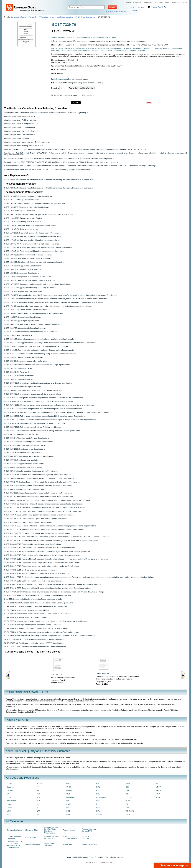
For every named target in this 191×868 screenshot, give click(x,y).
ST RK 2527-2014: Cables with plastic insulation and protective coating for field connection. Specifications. (46, 621)
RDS (98, 794)
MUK (39, 801)
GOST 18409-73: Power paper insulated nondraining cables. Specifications (34, 313)
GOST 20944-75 (102, 674)
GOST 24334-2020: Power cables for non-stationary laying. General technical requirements (40, 354)
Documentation (28, 127)
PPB (68, 815)
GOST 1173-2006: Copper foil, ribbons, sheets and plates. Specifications (33, 233)
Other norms (71, 797)
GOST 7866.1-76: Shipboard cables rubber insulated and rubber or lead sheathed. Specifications (42, 482)
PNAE (69, 804)
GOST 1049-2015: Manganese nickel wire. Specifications (27, 207)
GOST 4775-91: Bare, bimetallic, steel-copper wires (24, 445)
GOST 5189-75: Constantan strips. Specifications (24, 453)
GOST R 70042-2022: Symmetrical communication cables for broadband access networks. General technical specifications (53, 584)
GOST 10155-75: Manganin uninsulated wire (22, 200)
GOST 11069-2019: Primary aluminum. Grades (23, 222)
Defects (25, 138)
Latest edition (59, 166)
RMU (98, 801)
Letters (9, 808)
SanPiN (99, 815)
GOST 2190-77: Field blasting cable (18, 335)
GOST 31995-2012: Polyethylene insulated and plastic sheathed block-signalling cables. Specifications (45, 416)
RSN (98, 808)
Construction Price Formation (14, 837)
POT (68, 811)
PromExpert (9, 153)
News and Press (87, 857)
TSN (128, 815)
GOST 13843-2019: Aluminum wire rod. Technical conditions (28, 255)
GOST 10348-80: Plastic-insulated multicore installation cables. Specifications (35, 204)
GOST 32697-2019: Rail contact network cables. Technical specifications (33, 427)
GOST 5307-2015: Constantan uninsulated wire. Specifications (29, 456)
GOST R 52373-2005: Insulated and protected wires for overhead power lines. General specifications (44, 530)
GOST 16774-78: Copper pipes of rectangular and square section (30, 288)
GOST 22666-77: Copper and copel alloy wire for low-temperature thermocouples (36, 346)
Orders (69, 790)
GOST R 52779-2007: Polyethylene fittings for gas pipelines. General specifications (37, 533)
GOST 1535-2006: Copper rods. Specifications (23, 266)
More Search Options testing (116, 11)
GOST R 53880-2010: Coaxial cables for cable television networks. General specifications (39, 548)
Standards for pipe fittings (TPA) (89, 830)
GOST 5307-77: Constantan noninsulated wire (22, 460)
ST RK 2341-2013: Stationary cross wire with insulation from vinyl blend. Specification (38, 614)
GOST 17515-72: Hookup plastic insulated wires (23, 291)
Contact (184, 3)
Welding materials (29, 120)
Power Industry (69, 830)
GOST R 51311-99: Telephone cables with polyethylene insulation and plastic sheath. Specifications (43, 504)
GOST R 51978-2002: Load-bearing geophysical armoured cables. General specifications (39, 515)
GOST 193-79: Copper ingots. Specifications (22, 321)
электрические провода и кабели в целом (85, 83)
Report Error (89, 95)
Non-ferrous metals (43, 142)
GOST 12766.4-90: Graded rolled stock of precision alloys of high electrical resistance (38, 247)
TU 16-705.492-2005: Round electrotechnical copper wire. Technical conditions (35, 647)
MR (38, 790)
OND (68, 783)
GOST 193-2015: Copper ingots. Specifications (23, 317)
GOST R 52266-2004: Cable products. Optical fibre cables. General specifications (36, 519)
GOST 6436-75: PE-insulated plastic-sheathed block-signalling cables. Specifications (38, 475)
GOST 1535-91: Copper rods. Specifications (22, 273)
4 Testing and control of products (81, 153)
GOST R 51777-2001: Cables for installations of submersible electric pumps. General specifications (43, 511)
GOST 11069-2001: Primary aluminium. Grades (23, 218)
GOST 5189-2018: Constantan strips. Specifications (25, 449)
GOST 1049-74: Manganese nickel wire (20, 211)
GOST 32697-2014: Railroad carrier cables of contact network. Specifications (34, 423)
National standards (12, 162)
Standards (33, 17)
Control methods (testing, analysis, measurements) (69, 170)
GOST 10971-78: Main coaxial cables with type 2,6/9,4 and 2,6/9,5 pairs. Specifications (39, 215)
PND (68, 808)
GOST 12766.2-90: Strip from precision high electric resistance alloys (31, 240)
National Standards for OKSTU (16, 170)
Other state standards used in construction (56, 17)
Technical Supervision (86, 837)
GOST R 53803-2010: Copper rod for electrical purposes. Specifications (32, 544)
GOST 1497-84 (57, 675)
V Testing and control (58, 153)
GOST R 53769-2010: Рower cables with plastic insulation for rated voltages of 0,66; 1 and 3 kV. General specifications (51, 541)
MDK (9, 811)
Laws (9, 804)
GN (8, 794)
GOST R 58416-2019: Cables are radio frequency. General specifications (33, 581)
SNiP (128, 783)
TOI (128, 808)
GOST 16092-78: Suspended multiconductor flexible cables (28, 277)
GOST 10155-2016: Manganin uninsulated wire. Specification (28, 196)
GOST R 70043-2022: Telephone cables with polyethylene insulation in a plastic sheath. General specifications (48, 588)
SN (127, 787)
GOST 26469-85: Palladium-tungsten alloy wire (23, 387)
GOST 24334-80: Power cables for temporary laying (25, 357)
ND (38, 808)
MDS (9, 815)
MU (38, 804)
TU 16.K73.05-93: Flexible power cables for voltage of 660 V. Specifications (34, 643)
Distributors (158, 3)
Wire (39, 146)
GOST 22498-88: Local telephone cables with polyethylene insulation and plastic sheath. (39, 339)
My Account (142, 7)
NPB (38, 811)
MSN (39, 794)
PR (98, 783)
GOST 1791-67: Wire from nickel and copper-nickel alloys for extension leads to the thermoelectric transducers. (48, 306)
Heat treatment (28, 135)
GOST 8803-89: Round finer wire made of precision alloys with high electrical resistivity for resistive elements (47, 500)
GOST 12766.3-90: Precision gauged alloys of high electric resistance (32, 244)
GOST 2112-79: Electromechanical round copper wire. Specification (31, 332)
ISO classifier (9, 159)
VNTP (158, 787)
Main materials (28, 116)
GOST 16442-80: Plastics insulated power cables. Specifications (30, 280)
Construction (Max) (18, 17)
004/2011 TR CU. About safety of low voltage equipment (82, 149)
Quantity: (55, 88)
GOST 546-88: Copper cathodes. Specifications (23, 467)
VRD (158, 794)
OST (68, 794)
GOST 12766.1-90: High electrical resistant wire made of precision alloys (33, 236)
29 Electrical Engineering (85, 17)
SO (127, 790)
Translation (137, 3)
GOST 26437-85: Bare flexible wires (18, 379)
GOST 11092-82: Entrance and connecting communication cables (30, 226)
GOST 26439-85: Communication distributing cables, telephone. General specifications (38, 383)
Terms (167, 3)
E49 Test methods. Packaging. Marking (139, 166)
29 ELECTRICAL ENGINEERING (30, 159)
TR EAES (130, 811)
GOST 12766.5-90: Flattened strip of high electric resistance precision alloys (34, 251)
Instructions (11, 801)
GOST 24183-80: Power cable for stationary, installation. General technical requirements (39, 350)
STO (128, 801)
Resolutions (101, 797)
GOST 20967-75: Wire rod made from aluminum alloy (25, 328)
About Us (175, 3)
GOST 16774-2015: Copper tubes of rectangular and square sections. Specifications (37, 284)
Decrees (10, 790)
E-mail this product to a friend (66, 95)
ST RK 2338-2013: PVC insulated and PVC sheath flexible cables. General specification (39, 603)
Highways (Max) (32, 830)
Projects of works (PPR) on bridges (70, 837)
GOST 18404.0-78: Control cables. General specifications (27, 310)
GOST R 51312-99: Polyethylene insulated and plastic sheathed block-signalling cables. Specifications (45, 507)
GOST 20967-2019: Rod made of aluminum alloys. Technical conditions (32, 324)
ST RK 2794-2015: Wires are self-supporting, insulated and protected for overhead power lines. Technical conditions (50, 636)
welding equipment (29, 124)
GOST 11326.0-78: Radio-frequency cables (21, 229)
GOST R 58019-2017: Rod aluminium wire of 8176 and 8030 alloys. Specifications (37, 573)
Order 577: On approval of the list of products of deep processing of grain (33, 599)
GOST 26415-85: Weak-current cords (19, 376)
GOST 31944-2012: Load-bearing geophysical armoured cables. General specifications (38, 401)
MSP (39, 797)
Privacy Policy (111, 857)
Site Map (121, 857)
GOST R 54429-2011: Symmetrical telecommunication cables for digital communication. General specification (47, 552)
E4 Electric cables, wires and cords (108, 166)
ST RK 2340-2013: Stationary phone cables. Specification (27, 610)
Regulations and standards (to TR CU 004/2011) (125, 149)
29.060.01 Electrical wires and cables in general (93, 159)
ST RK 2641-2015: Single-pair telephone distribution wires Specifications (33, 625)
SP (127, 794)
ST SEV (129, 797)
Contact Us (99, 857)
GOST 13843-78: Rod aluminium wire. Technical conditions (27, 258)
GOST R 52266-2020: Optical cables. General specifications (28, 522)
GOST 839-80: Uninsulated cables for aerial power (24, 489)
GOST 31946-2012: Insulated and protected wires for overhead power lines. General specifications (43, 409)
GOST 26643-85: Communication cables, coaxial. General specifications (33, 394)
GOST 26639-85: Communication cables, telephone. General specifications (34, 390)
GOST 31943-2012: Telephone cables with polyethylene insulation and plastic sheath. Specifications (44, 398)
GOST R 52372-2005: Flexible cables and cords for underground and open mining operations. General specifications (50, 526)
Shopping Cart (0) (157, 7)
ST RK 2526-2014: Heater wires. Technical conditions (25, 617)
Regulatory (148, 3)
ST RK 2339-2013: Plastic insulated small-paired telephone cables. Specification (36, 606)
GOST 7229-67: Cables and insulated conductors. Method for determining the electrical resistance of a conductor (49, 180)
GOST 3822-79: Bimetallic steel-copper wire (22, 434)
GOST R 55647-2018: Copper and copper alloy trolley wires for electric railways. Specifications (41, 566)
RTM (98, 811)
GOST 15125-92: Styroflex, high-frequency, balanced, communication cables (34, 262)
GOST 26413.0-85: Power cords (17, 372)
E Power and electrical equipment (79, 166)
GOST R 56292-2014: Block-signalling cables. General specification (31, 570)
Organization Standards (49, 844)
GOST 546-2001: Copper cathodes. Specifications (24, 464)
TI (127, 804)
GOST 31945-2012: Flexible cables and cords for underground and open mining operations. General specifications (49, 405)
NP (38, 815)
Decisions (11, 787)
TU (157, 783)
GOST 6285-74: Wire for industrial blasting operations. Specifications (31, 471)
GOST (9, 797)
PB (68, 801)
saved (134, 10)
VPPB (158, 790)
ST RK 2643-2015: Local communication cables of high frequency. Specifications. (36, 628)
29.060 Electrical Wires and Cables (59, 159)
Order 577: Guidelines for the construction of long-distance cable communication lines (38, 595)
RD (98, 790)
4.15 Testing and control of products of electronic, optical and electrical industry (126, 153)
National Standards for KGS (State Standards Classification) (28, 166)
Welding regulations (12, 116)
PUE (98, 787)
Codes (9, 783)
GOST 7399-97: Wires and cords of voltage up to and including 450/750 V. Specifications (39, 478)
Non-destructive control (31, 131)
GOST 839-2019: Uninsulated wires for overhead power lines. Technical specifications (38, 486)
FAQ (77, 857)
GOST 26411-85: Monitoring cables (18, 368)
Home (129, 3)
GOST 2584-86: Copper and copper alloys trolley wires (26, 361)
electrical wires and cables (78, 79)
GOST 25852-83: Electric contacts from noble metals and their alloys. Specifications (37, 365)
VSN (158, 797)
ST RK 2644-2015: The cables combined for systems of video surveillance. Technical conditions (42, 632)
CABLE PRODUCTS (38, 170)
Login (133, 7)
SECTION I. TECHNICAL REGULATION (31, 153)
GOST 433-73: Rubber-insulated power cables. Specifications (28, 442)
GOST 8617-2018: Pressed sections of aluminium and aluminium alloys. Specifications (38, 493)
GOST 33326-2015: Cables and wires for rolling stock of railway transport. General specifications (42, 431)
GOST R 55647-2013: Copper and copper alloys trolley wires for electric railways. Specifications (42, 563)
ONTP (69, 787)
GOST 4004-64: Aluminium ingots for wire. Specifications (27, 438)
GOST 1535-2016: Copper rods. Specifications (23, 269)
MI (38, 787)
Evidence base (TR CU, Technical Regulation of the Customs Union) (31, 149)
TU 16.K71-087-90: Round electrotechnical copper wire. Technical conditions (34, 639)
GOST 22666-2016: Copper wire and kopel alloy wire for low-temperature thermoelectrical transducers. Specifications (50, 343)
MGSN (39, 783)
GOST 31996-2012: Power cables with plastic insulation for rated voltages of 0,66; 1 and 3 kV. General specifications (50, 420)
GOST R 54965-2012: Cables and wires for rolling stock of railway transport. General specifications (43, 555)
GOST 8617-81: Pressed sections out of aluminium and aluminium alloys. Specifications (39, 496)
